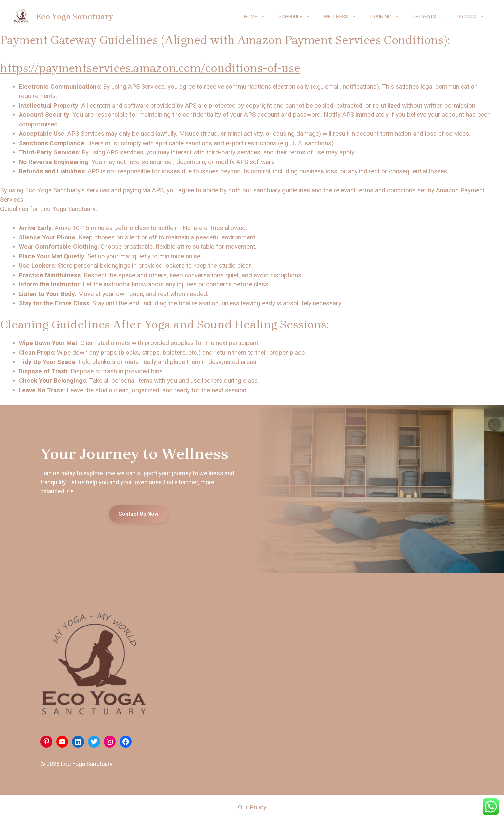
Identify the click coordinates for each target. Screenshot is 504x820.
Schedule (298, 17)
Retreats (432, 17)
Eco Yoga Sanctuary (75, 16)
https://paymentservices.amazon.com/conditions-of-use (150, 68)
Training (388, 17)
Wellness (343, 17)
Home (258, 17)
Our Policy (252, 807)
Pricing (474, 17)
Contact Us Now (138, 514)
